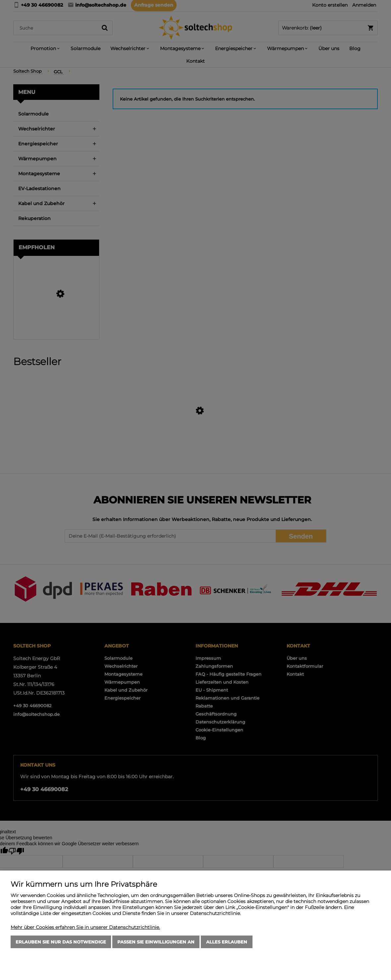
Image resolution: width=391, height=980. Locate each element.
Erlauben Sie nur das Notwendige (61, 942)
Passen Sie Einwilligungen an (156, 942)
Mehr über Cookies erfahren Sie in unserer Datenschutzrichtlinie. (85, 927)
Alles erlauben (227, 942)
